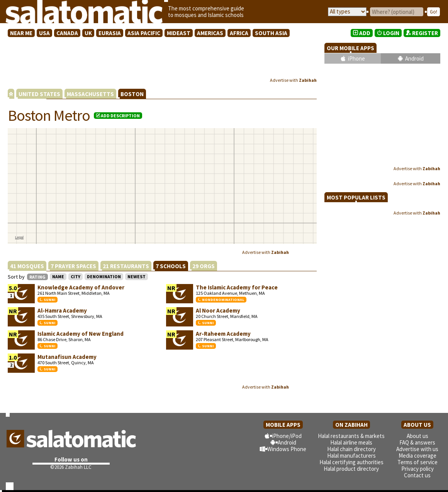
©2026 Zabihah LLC (71, 467)
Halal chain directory (351, 449)
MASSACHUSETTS (90, 94)
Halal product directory (351, 469)
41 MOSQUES (27, 266)
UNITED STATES (39, 94)
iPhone (356, 58)
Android (414, 58)
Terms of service (417, 462)
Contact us (417, 475)
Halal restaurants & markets (351, 436)
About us (417, 436)
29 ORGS (204, 266)
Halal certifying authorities (351, 462)
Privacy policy (417, 469)
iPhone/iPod (287, 436)
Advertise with (293, 80)
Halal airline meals (351, 442)
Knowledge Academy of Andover (81, 287)
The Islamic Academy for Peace (237, 287)
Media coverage (417, 456)
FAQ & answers (417, 442)
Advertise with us (417, 449)
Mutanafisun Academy (67, 357)
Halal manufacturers (351, 456)
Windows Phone (287, 449)
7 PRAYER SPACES (73, 266)
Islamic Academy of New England (81, 334)
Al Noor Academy (218, 310)
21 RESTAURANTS (126, 266)
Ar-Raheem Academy (223, 334)
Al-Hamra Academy (62, 310)
